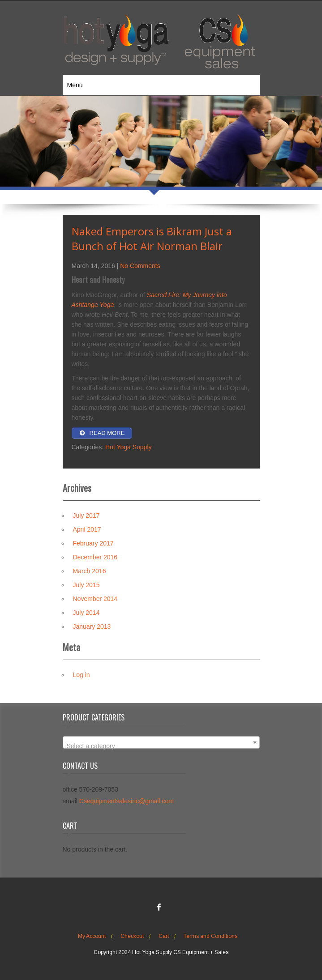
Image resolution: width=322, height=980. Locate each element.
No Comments (140, 266)
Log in (82, 675)
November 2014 (95, 599)
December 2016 (95, 557)
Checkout (132, 936)
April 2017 (87, 529)
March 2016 (90, 571)
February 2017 (93, 543)
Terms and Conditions (210, 936)
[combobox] (161, 742)
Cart (164, 936)
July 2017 (86, 516)
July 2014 (86, 613)
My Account (92, 936)
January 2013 (92, 626)
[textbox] (161, 746)
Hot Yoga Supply (129, 447)
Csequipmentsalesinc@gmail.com (127, 801)
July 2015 (86, 585)
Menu (75, 85)
